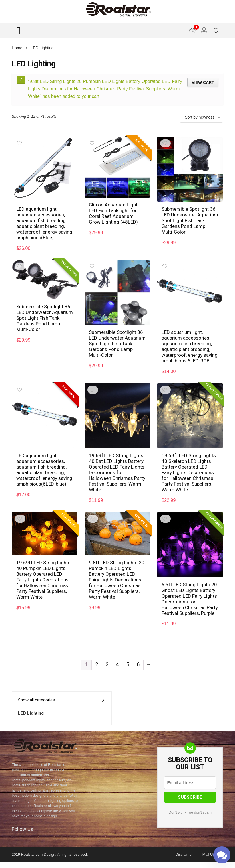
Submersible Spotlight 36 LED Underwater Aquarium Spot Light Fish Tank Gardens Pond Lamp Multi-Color (190, 220)
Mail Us (209, 854)
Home (17, 48)
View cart (203, 82)
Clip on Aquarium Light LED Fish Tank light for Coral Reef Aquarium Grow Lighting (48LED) (113, 213)
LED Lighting (31, 713)
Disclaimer (184, 854)
